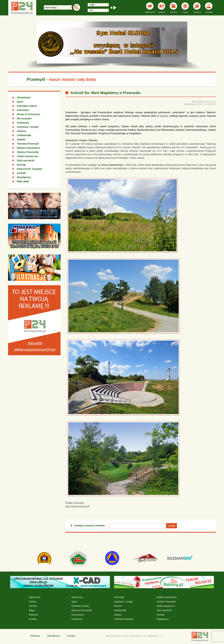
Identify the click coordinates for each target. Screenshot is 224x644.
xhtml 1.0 (152, 636)
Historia (21, 131)
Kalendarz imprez (27, 106)
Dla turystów (24, 118)
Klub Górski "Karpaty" (30, 169)
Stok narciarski (26, 160)
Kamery (33, 606)
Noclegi (21, 165)
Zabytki (21, 139)
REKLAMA (23, 181)
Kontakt (21, 173)
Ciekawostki (24, 135)
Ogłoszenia (35, 597)
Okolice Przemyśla (28, 152)
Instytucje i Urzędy (28, 127)
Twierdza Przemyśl (28, 144)
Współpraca (24, 177)
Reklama (33, 615)
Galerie (33, 602)
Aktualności (24, 97)
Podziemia (23, 123)
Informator (23, 110)
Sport (20, 102)
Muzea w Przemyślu (28, 114)
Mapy (32, 610)
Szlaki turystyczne (27, 156)
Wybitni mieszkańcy (28, 148)
